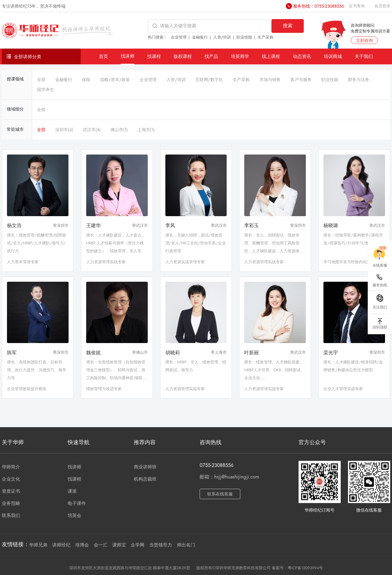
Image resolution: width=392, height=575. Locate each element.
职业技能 (244, 37)
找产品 (211, 56)
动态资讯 (302, 56)
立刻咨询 (364, 40)
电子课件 (77, 503)
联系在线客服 (220, 494)
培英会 (74, 515)
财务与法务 (359, 80)
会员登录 (382, 6)
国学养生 (46, 90)
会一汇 (101, 545)
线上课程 (271, 56)
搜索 (288, 26)
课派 (72, 491)
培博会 (82, 545)
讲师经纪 (61, 545)
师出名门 (186, 545)
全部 (41, 80)
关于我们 (364, 56)
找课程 (154, 56)
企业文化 (11, 479)
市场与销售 (270, 80)
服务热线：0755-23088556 (319, 6)
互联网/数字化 (209, 80)
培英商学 (240, 56)
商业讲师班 (145, 467)
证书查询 (357, 6)
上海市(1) (146, 130)
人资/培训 (222, 37)
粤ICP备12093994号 (305, 568)
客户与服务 (301, 80)
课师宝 (119, 545)
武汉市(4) (92, 130)
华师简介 (11, 467)
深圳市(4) (64, 130)
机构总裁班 (145, 479)
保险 (86, 80)
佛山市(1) (119, 130)
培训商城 (333, 56)
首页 (103, 56)
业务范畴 (11, 503)
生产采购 (265, 37)
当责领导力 (161, 545)
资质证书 (11, 491)
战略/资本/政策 (115, 80)
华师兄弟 (38, 545)
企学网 (138, 545)
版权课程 (183, 56)
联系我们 (11, 515)
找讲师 (128, 56)
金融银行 (200, 37)
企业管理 (179, 37)
